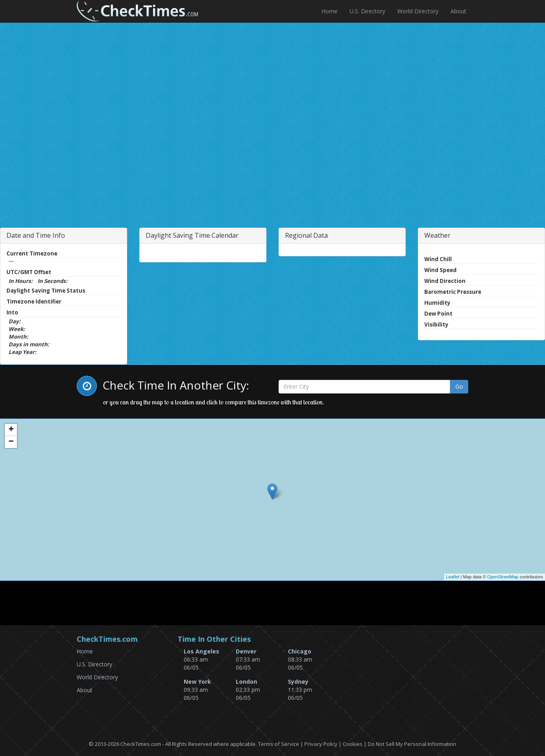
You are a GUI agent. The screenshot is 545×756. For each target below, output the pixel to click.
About (458, 11)
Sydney (298, 682)
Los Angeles (201, 651)
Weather (437, 235)
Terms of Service (279, 744)
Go (459, 386)
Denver (246, 651)
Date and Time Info (36, 235)
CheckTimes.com (141, 744)
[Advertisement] (151, 151)
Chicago (300, 651)
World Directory (418, 11)
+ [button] (11, 430)
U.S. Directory (367, 11)
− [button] (11, 442)
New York (197, 682)
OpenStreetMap (503, 577)
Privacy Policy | (324, 744)
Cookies (353, 744)
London (246, 682)
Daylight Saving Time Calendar (192, 235)
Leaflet (453, 577)
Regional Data (306, 235)
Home (329, 11)
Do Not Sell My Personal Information (412, 744)
